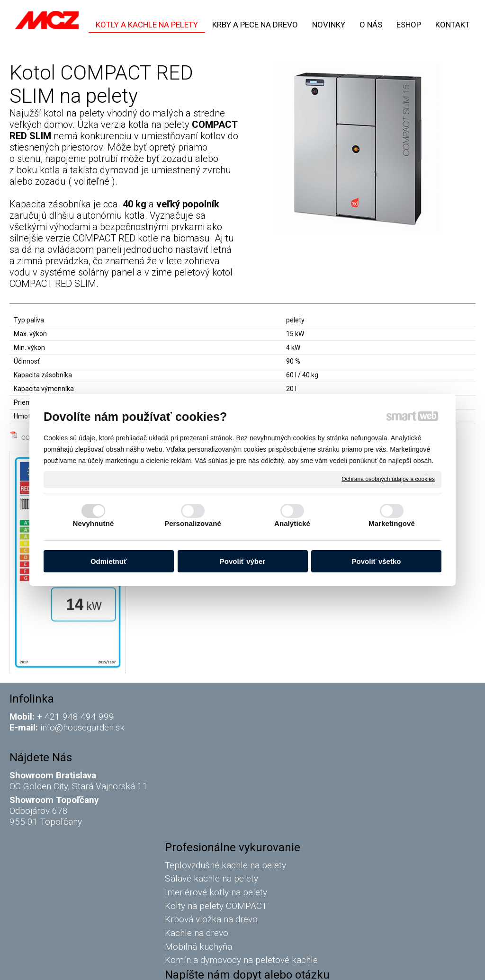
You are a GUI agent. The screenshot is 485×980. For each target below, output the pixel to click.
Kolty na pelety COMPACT (218, 757)
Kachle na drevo (198, 785)
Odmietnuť (109, 561)
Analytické (292, 523)
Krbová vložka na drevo (213, 771)
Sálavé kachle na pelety (213, 730)
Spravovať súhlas (403, 966)
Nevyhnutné (94, 523)
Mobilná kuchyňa (200, 798)
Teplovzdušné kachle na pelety (227, 717)
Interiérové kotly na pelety (219, 744)
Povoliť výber (242, 561)
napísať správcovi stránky (236, 966)
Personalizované (193, 523)
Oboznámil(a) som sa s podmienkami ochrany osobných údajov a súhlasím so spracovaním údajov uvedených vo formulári (401, 882)
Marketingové (392, 523)
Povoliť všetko (377, 561)
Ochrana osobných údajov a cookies (388, 479)
